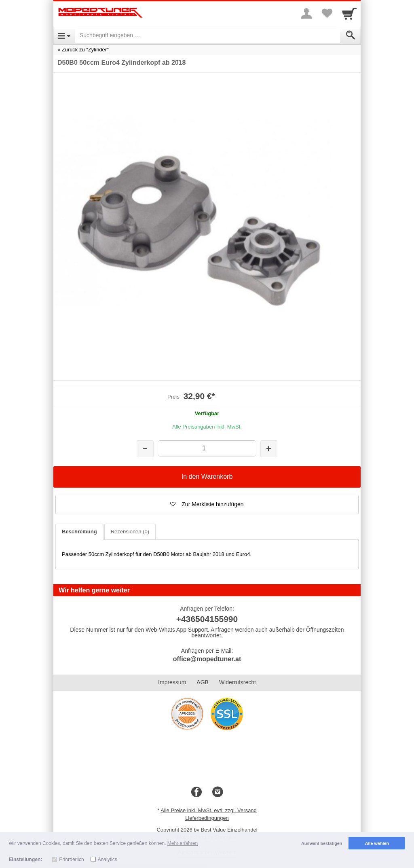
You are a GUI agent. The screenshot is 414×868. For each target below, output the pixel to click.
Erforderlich (71, 860)
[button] (207, 505)
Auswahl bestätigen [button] (322, 843)
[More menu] (306, 13)
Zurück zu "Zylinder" (85, 50)
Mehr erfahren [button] (183, 843)
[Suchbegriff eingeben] (208, 35)
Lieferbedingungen (207, 818)
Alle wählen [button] (377, 843)
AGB (203, 682)
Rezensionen (130, 532)
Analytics (108, 860)
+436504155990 (207, 619)
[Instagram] (218, 792)
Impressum (172, 682)
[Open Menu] (64, 35)
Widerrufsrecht (238, 682)
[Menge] (207, 448)
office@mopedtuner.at (207, 659)
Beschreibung (79, 532)
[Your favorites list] (327, 13)
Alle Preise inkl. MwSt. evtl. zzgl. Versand (209, 810)
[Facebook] (196, 792)
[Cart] (349, 13)
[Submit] (351, 35)
